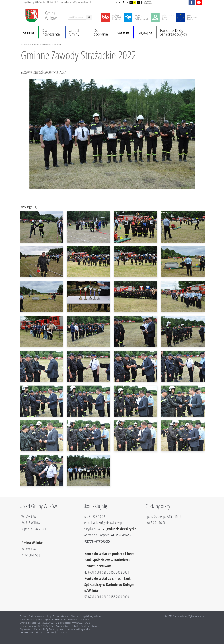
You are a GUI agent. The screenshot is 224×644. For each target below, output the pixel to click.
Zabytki (75, 626)
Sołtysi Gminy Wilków (91, 616)
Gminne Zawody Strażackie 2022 (51, 44)
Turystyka (144, 32)
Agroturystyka (63, 626)
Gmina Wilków (26, 44)
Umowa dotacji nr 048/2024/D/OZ (73, 623)
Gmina (29, 32)
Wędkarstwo (26, 629)
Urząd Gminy (74, 32)
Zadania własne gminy (31, 620)
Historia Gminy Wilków (66, 620)
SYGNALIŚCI (52, 632)
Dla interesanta (51, 32)
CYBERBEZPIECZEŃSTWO (32, 632)
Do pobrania (101, 32)
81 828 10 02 (53, 2)
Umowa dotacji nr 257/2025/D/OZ (37, 623)
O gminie (48, 620)
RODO (64, 632)
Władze (74, 616)
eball (202, 616)
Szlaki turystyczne (90, 626)
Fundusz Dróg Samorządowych (174, 32)
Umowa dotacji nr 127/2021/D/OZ (37, 626)
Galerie (123, 32)
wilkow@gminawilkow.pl (79, 2)
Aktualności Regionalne (79, 629)
